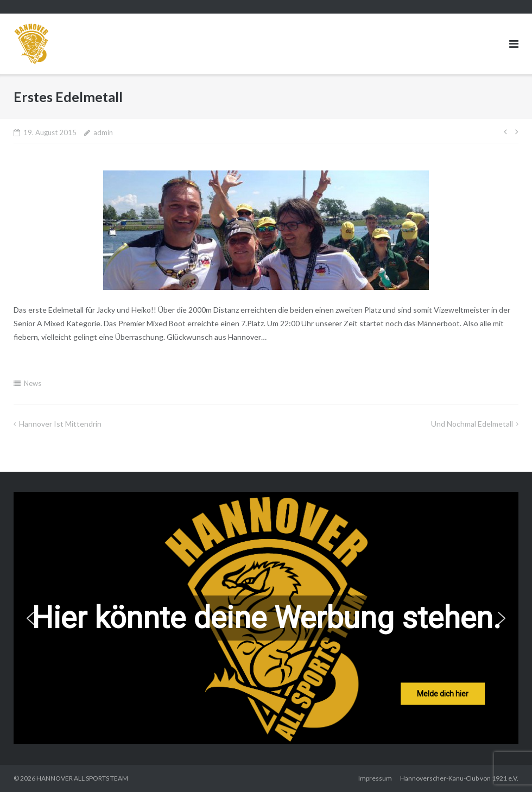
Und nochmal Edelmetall (472, 424)
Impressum (375, 778)
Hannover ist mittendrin (60, 424)
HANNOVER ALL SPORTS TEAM (82, 778)
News (33, 383)
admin (103, 132)
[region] (266, 618)
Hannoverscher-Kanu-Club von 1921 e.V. (459, 778)
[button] (30, 618)
